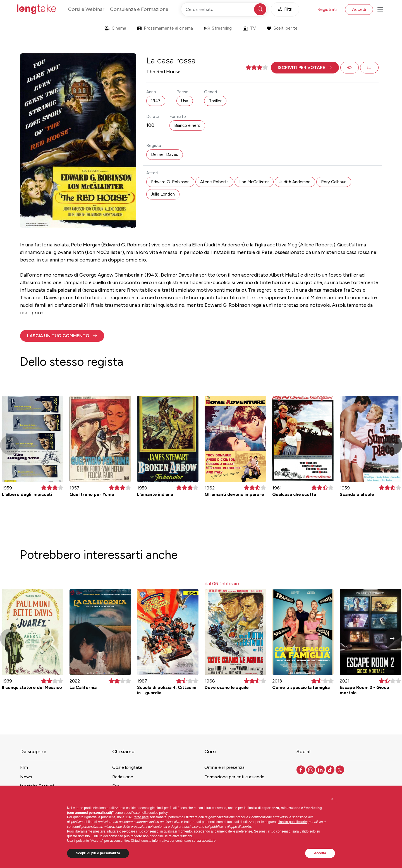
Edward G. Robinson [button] (170, 182)
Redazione (123, 777)
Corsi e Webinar (86, 9)
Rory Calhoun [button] (334, 182)
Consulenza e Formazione (139, 9)
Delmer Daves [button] (165, 154)
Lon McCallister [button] (254, 182)
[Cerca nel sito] (224, 9)
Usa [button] (185, 101)
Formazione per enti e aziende (234, 777)
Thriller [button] (215, 101)
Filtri (285, 9)
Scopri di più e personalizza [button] (98, 853)
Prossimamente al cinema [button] (165, 28)
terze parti (141, 817)
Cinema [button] (115, 28)
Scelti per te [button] (282, 28)
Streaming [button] (218, 28)
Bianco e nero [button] (187, 125)
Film (24, 767)
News (26, 777)
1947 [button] (156, 101)
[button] (305, 68)
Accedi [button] (359, 9)
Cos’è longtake (127, 767)
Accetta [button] (320, 853)
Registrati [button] (327, 9)
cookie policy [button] (158, 813)
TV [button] (249, 28)
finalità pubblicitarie (293, 822)
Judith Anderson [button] (295, 182)
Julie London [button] (163, 194)
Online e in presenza (224, 767)
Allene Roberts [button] (214, 182)
